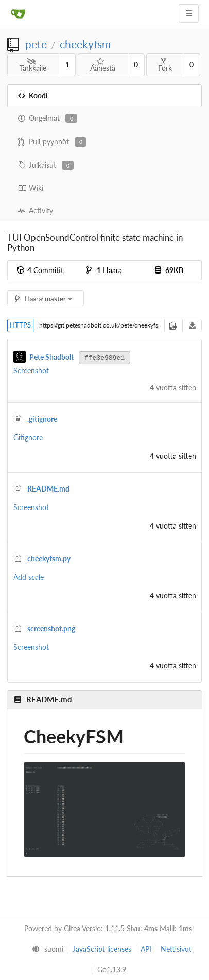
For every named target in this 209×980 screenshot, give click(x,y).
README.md (48, 489)
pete (36, 44)
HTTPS (20, 325)
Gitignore (28, 437)
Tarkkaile (33, 65)
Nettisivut (176, 949)
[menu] (45, 949)
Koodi (33, 95)
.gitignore (42, 419)
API (146, 949)
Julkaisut (46, 165)
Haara (104, 270)
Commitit (40, 270)
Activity (36, 211)
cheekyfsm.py (49, 559)
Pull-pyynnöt (52, 142)
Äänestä (103, 65)
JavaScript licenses (102, 949)
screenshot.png (51, 629)
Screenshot (31, 370)
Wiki (31, 188)
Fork (165, 65)
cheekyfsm (85, 44)
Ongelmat (48, 118)
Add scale (29, 577)
